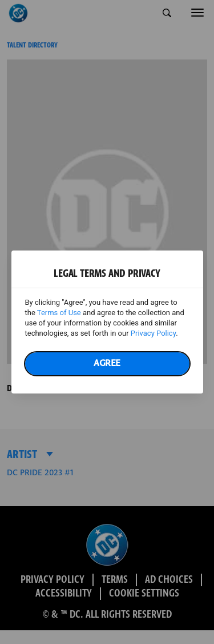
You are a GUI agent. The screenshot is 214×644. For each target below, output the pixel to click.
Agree (107, 363)
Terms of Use (59, 313)
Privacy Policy (153, 333)
